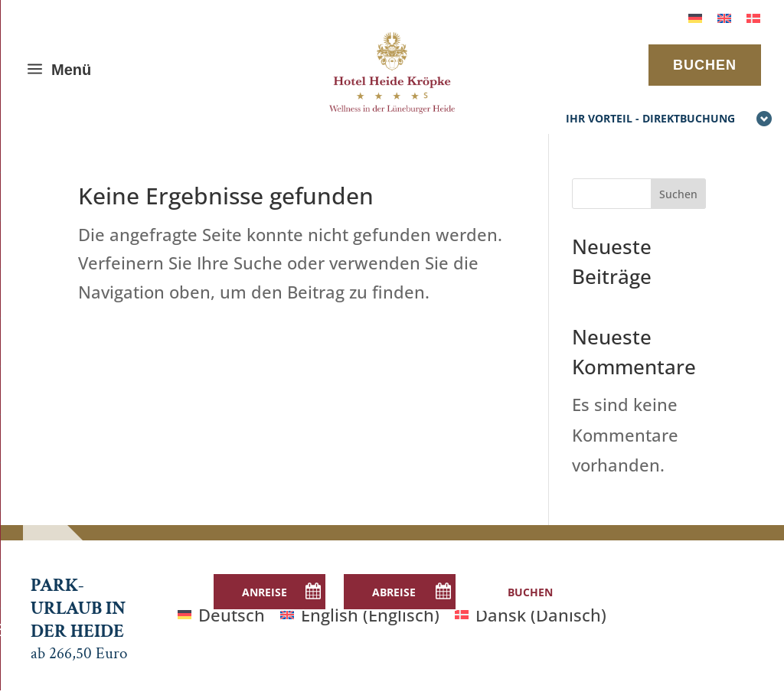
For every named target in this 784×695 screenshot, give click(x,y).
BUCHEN (705, 65)
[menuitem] (695, 16)
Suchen (678, 194)
